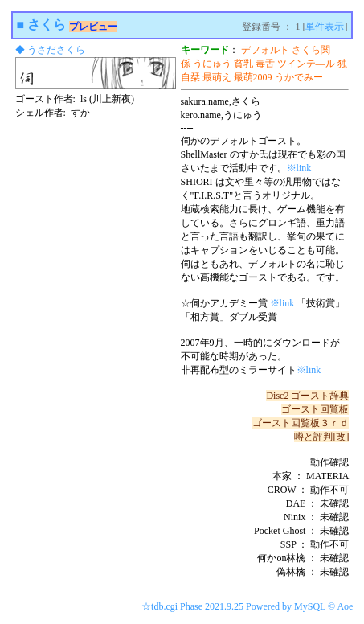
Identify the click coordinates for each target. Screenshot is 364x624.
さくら (47, 25)
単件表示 (325, 27)
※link (299, 168)
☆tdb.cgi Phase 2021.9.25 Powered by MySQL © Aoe (247, 606)
